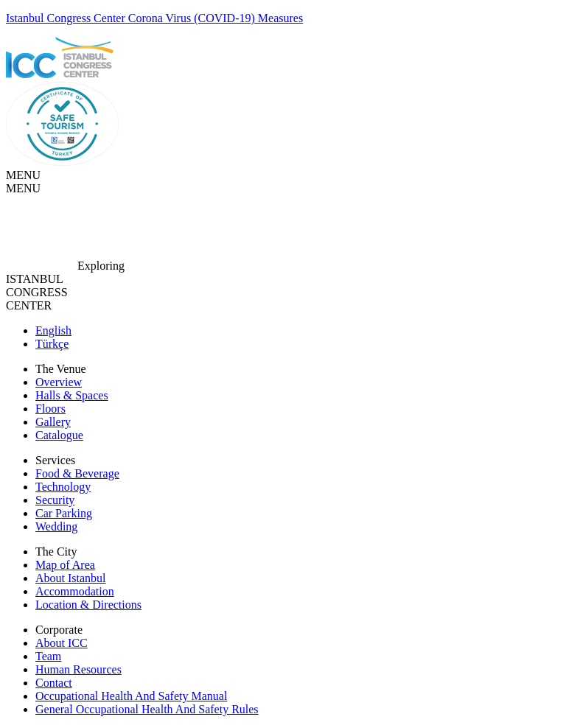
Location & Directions (88, 605)
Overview (59, 382)
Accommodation (75, 591)
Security (55, 500)
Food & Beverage (77, 473)
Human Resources (78, 669)
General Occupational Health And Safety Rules (147, 709)
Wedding (56, 526)
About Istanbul (71, 578)
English (53, 330)
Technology (63, 487)
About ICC (62, 643)
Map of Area (65, 565)
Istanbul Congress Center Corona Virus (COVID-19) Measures (154, 18)
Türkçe (52, 344)
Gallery (53, 422)
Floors (50, 409)
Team (48, 656)
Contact (54, 683)
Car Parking (64, 513)
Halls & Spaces (72, 395)
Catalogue (59, 435)
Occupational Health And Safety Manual (131, 696)
